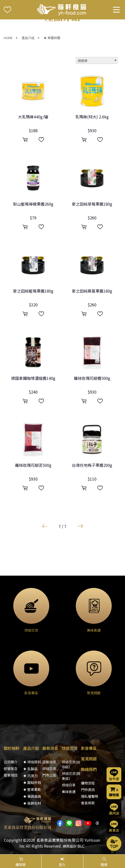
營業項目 (11, 775)
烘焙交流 (49, 768)
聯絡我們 (89, 769)
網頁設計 (70, 846)
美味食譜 (69, 792)
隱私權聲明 (90, 796)
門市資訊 (88, 790)
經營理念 (11, 768)
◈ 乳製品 (30, 769)
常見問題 (89, 759)
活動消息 (49, 762)
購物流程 (88, 783)
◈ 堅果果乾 (32, 789)
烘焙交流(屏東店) (71, 776)
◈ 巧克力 (30, 776)
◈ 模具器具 (32, 796)
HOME (8, 38)
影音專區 (89, 748)
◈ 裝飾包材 (32, 803)
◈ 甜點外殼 (32, 783)
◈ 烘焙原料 (32, 762)
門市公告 (49, 775)
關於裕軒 (12, 748)
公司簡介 (11, 762)
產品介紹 (28, 38)
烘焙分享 (69, 785)
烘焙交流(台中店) (71, 764)
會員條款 (88, 803)
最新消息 (50, 748)
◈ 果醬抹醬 (52, 38)
